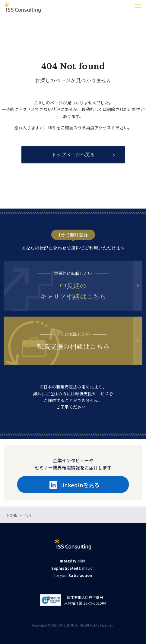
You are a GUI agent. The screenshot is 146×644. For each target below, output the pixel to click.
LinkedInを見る (75, 485)
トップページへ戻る (73, 155)
